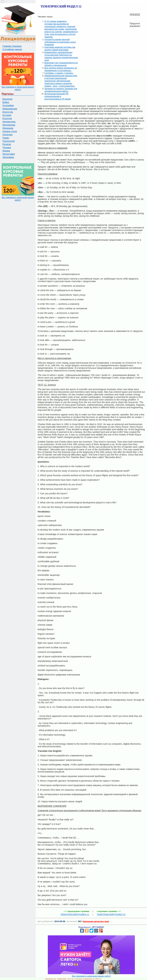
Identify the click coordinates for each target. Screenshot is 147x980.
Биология (7, 99)
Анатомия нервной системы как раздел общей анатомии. (60, 48)
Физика (6, 151)
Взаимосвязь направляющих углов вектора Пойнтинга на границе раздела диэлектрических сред (61, 56)
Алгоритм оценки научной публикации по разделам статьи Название (60, 42)
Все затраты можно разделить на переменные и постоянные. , (61, 69)
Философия (9, 154)
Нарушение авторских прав (96, 921)
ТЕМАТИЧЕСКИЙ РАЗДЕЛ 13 (111, 914)
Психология (9, 141)
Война (6, 102)
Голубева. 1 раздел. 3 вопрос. (59, 73)
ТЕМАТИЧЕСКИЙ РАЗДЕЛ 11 (75, 914)
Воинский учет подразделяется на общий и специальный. (61, 64)
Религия (7, 144)
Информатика (10, 109)
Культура (7, 118)
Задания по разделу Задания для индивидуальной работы (61, 90)
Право (6, 138)
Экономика (8, 157)
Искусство (8, 112)
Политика (7, 135)
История (7, 115)
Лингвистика (9, 122)
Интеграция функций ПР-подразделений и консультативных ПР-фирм (58, 96)
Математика (9, 125)
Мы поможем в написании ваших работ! (18, 88)
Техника (7, 148)
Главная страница (12, 46)
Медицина (8, 128)
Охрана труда (10, 131)
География (8, 105)
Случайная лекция (12, 49)
